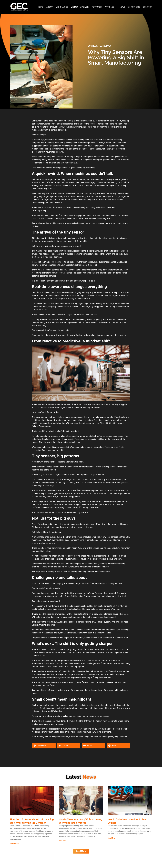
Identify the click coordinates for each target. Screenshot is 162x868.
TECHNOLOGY (105, 46)
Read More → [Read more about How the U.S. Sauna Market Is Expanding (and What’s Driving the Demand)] (15, 843)
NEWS (123, 7)
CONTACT (147, 7)
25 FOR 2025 (134, 7)
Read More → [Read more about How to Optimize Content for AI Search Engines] (112, 838)
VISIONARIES (62, 7)
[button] (44, 746)
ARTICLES (111, 7)
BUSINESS (93, 46)
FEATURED (97, 7)
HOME (40, 7)
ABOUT (49, 7)
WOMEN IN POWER (80, 7)
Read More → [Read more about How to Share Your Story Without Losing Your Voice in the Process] (63, 841)
